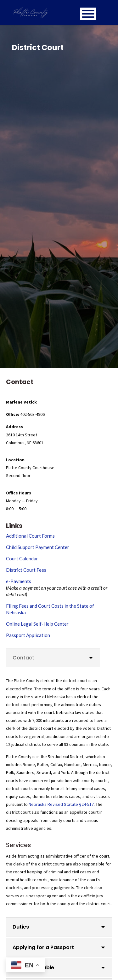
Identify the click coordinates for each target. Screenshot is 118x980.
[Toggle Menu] (88, 14)
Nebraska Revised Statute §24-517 (61, 804)
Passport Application (28, 635)
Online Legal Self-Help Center (37, 624)
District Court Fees (26, 570)
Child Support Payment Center (38, 547)
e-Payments (19, 581)
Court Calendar (22, 558)
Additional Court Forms (30, 536)
